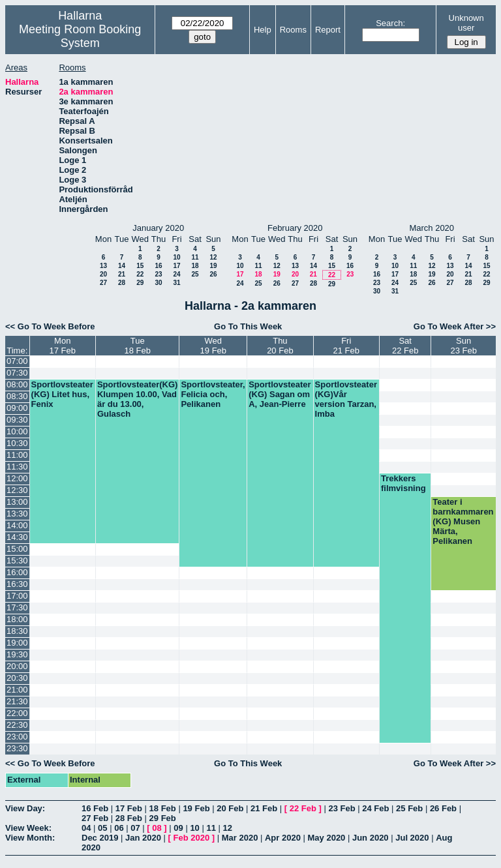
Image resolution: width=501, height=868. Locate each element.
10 (176, 257)
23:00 (17, 737)
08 (157, 828)
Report (328, 30)
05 (102, 828)
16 (158, 266)
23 (158, 274)
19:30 (17, 654)
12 (213, 257)
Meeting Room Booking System (80, 36)
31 (176, 283)
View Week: (28, 828)
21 (122, 274)
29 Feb (163, 818)
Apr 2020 (283, 838)
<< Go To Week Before (50, 326)
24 (176, 274)
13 (103, 266)
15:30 (17, 561)
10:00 (17, 431)
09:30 (17, 420)
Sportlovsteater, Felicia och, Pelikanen (213, 394)
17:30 (17, 607)
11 (195, 257)
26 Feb (443, 808)
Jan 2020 (143, 838)
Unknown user (466, 23)
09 (178, 828)
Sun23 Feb (463, 346)
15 (140, 266)
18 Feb (163, 808)
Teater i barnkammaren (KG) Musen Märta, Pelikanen (463, 521)
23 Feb (342, 808)
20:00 (17, 666)
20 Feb (230, 808)
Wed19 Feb (213, 346)
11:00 (17, 455)
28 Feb (129, 818)
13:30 (17, 514)
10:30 (17, 443)
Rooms (293, 30)
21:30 (17, 701)
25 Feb (409, 808)
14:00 (17, 525)
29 (140, 283)
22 (140, 274)
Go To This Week (248, 326)
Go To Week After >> (455, 326)
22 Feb (303, 808)
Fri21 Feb (346, 346)
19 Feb (196, 808)
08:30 (17, 396)
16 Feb (95, 808)
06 (119, 828)
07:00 (17, 361)
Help (263, 30)
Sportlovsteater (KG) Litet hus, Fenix (62, 394)
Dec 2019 (100, 838)
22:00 (17, 713)
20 (103, 274)
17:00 (17, 596)
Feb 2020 (192, 838)
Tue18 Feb (137, 346)
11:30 (17, 467)
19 (213, 266)
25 (195, 274)
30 (158, 283)
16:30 (17, 584)
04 (86, 828)
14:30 (17, 537)
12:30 (17, 490)
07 (135, 828)
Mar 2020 (240, 838)
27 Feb (95, 818)
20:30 (17, 678)
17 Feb (129, 808)
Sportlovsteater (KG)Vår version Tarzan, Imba (346, 399)
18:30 (17, 631)
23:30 (17, 748)
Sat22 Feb (405, 346)
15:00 (17, 549)
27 (103, 283)
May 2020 (327, 838)
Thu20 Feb (280, 346)
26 (213, 274)
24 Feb (375, 808)
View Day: (25, 808)
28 (122, 283)
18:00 (17, 619)
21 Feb (264, 808)
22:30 (17, 725)
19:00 (17, 643)
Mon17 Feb (62, 346)
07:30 (17, 373)
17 (176, 266)
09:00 (17, 408)
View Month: (30, 838)
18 (195, 266)
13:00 (17, 502)
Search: (390, 23)
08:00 (17, 384)
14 (122, 266)
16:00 (17, 572)
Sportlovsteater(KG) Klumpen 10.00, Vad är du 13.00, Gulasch (138, 399)
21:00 (17, 690)
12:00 (17, 478)
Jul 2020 (412, 838)
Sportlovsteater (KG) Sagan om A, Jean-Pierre (280, 394)
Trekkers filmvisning (403, 483)
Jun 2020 (371, 838)
